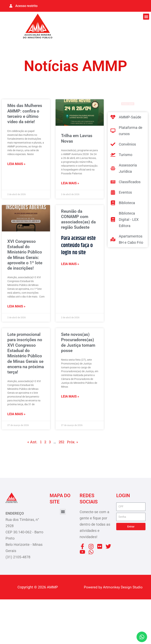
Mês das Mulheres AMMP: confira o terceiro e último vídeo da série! (25, 118)
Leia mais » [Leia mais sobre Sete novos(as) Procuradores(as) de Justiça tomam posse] (70, 419)
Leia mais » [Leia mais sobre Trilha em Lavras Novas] (70, 185)
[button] (146, 16)
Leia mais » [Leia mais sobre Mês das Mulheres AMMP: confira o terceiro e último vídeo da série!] (16, 173)
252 (61, 487)
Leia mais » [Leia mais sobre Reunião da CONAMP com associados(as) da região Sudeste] (70, 275)
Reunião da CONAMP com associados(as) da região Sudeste (77, 225)
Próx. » (73, 487)
